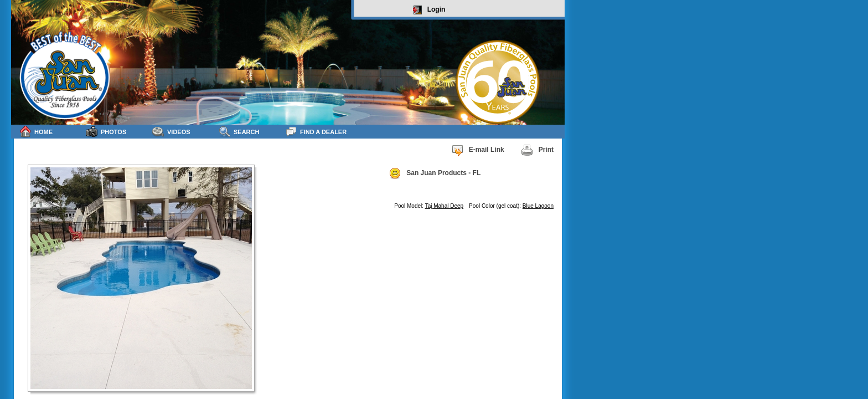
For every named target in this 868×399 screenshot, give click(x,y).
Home (36, 132)
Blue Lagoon (538, 206)
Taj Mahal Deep (444, 206)
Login (429, 10)
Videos (171, 132)
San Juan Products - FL (435, 173)
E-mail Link (478, 150)
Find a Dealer (316, 132)
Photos (106, 132)
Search (239, 132)
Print (537, 150)
